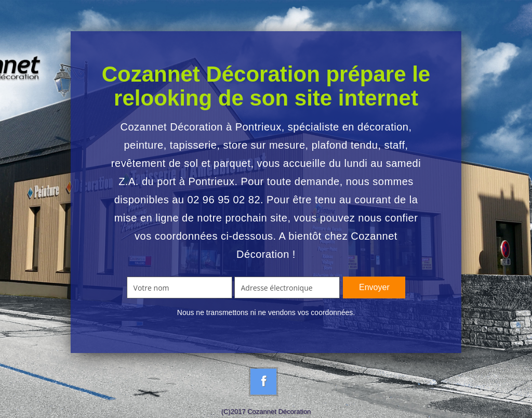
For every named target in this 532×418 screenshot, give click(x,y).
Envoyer (374, 287)
